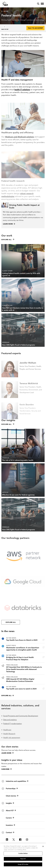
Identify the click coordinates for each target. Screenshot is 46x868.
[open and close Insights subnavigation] (3, 803)
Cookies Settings (23, 854)
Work (5, 11)
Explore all (8, 695)
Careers (10, 818)
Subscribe (6, 769)
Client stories (12, 796)
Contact (10, 832)
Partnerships (12, 789)
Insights (10, 803)
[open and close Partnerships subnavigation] (3, 789)
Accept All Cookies (23, 865)
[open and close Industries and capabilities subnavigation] (3, 781)
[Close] (43, 847)
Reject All (23, 859)
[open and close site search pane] (38, 4)
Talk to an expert (35, 28)
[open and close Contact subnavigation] (3, 832)
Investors (10, 825)
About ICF (11, 811)
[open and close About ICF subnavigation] (3, 811)
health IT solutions (22, 90)
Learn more (7, 753)
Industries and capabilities (17, 781)
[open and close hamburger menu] (42, 4)
